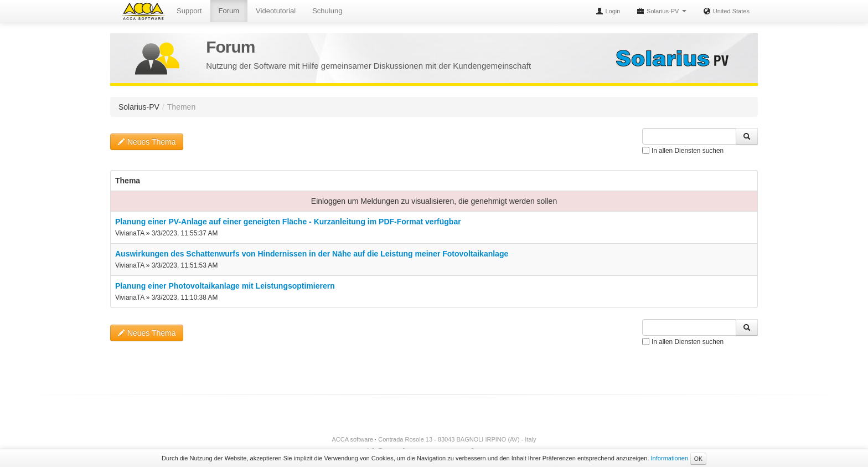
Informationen (670, 458)
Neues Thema (147, 142)
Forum (229, 11)
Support (189, 11)
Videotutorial (276, 11)
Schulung (327, 11)
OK (698, 459)
